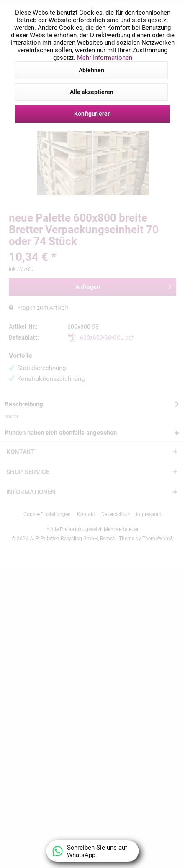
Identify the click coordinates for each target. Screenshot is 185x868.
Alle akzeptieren (92, 92)
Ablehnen (91, 70)
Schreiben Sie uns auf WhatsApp (90, 851)
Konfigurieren (92, 114)
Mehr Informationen (105, 58)
